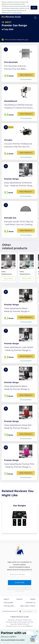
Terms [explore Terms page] (33, 599)
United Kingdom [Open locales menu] (28, 611)
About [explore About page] (6, 599)
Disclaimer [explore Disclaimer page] (8, 603)
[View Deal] (8, 267)
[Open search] (35, 18)
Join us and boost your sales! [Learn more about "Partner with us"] (13, 640)
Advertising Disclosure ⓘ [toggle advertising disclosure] (10, 611)
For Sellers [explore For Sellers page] (9, 606)
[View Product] (19, 64)
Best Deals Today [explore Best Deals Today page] (28, 606)
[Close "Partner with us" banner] (37, 631)
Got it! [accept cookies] (34, 8)
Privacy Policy (17, 12)
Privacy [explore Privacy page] (20, 599)
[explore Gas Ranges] (19, 517)
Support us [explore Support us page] (30, 603)
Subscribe (20, 583)
